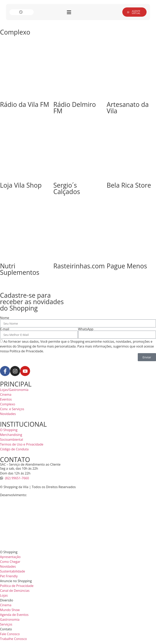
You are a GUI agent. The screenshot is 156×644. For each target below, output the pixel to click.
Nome (5, 318)
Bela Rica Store (129, 185)
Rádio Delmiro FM (75, 108)
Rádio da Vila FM (25, 104)
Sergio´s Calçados (67, 188)
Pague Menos (127, 266)
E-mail (5, 329)
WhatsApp (86, 329)
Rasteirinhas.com (79, 266)
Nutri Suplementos (20, 269)
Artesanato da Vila (128, 108)
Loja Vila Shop (21, 185)
